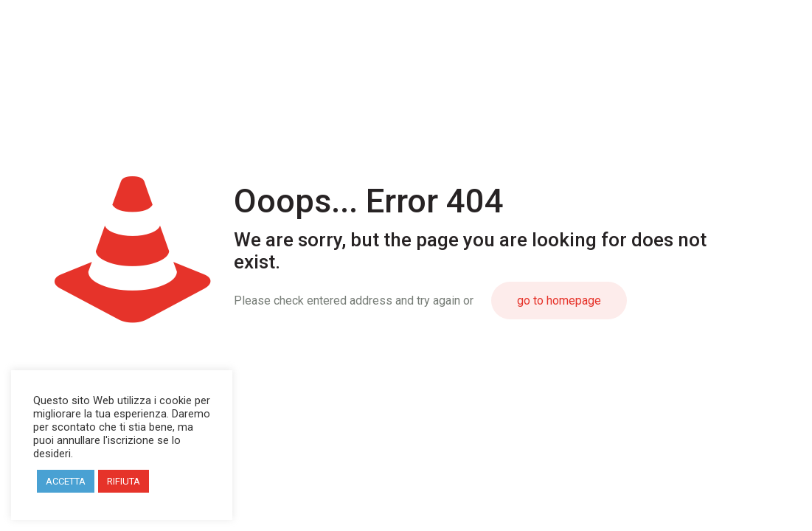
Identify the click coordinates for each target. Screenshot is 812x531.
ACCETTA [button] (66, 481)
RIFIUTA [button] (124, 481)
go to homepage (559, 301)
